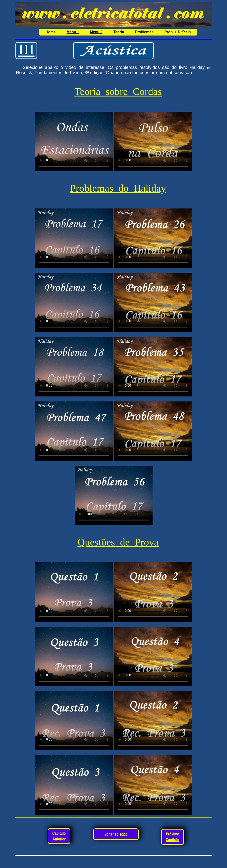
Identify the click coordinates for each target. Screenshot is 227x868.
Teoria (119, 32)
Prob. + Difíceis (178, 32)
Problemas (144, 32)
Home (51, 32)
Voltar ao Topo (116, 834)
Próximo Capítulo (172, 837)
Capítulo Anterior (59, 836)
